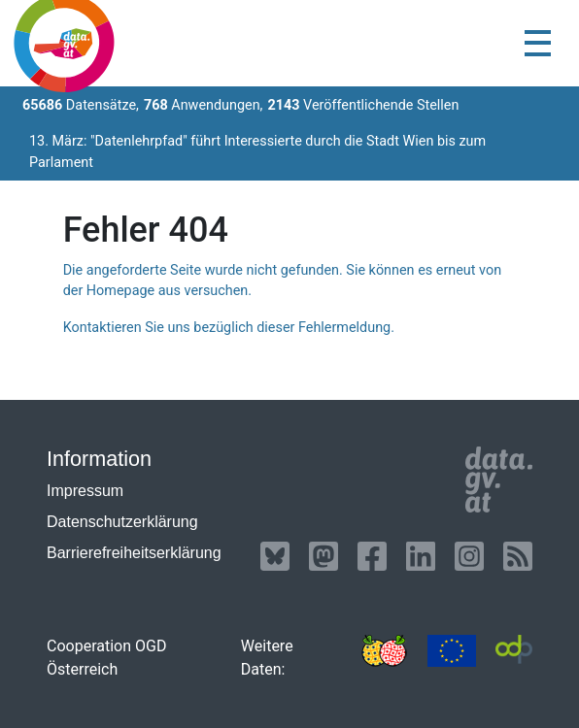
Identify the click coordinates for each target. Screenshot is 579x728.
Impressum (85, 491)
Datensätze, (81, 105)
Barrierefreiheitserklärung (134, 553)
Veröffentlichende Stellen (363, 105)
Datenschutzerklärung (122, 522)
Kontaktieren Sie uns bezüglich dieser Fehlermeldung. (229, 328)
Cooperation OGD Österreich (106, 658)
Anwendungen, (204, 105)
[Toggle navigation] (538, 43)
